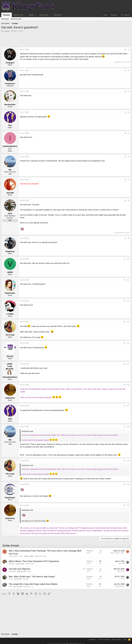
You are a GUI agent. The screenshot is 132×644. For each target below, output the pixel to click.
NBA (29, 571)
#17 (128, 406)
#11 (128, 280)
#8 (129, 200)
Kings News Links (40, 556)
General (26, 579)
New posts (5, 19)
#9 (129, 238)
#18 (128, 427)
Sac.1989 (122, 563)
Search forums (16, 19)
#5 (129, 133)
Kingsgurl (7, 31)
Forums (7, 15)
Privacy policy (117, 639)
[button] (25, 15)
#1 (129, 49)
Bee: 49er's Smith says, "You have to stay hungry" (32, 577)
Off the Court (30, 564)
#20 (128, 484)
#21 (128, 505)
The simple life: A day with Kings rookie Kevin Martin (33, 584)
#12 (128, 301)
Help (125, 639)
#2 (129, 70)
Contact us (93, 639)
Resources (44, 15)
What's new (18, 15)
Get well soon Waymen (20, 569)
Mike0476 (12, 564)
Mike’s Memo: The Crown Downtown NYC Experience (34, 561)
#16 (128, 385)
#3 (129, 91)
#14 (128, 343)
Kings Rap (27, 587)
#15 (128, 364)
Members (58, 15)
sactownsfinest (120, 586)
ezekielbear (13, 571)
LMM (10, 587)
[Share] (125, 50)
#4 (129, 112)
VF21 (11, 579)
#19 (128, 461)
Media (31, 15)
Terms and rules (104, 639)
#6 (129, 157)
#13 (128, 322)
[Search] (125, 15)
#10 (128, 259)
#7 (129, 180)
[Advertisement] (66, 40)
